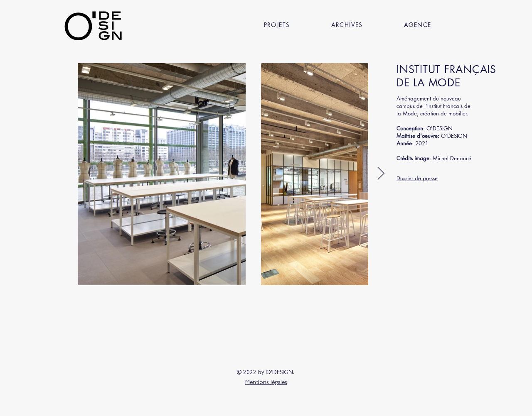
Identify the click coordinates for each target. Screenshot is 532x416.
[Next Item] (381, 174)
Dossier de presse (417, 178)
